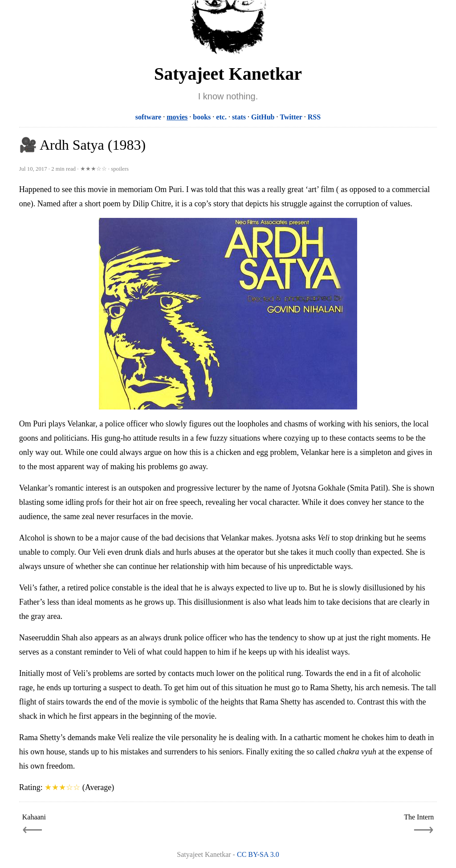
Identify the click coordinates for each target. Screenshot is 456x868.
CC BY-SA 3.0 (258, 854)
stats (239, 117)
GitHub (263, 117)
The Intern (419, 817)
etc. (221, 117)
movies (177, 117)
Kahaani (34, 817)
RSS (314, 117)
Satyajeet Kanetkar (228, 74)
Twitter (291, 117)
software (148, 117)
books (202, 117)
